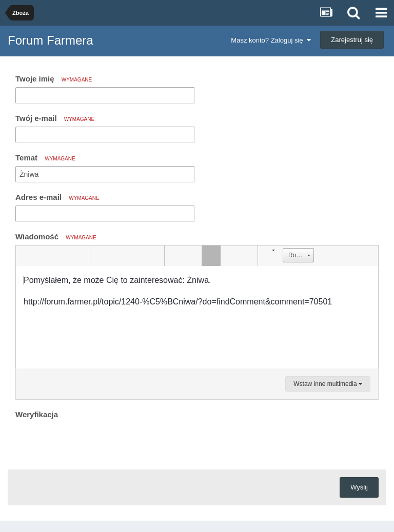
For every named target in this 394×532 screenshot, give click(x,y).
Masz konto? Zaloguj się (271, 40)
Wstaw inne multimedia (328, 384)
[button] (25, 256)
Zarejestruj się (352, 40)
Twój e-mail (55, 118)
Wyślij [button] (359, 487)
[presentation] (93, 442)
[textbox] (197, 317)
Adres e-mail (57, 197)
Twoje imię (54, 79)
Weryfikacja (37, 414)
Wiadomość (56, 237)
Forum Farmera (51, 40)
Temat (45, 158)
